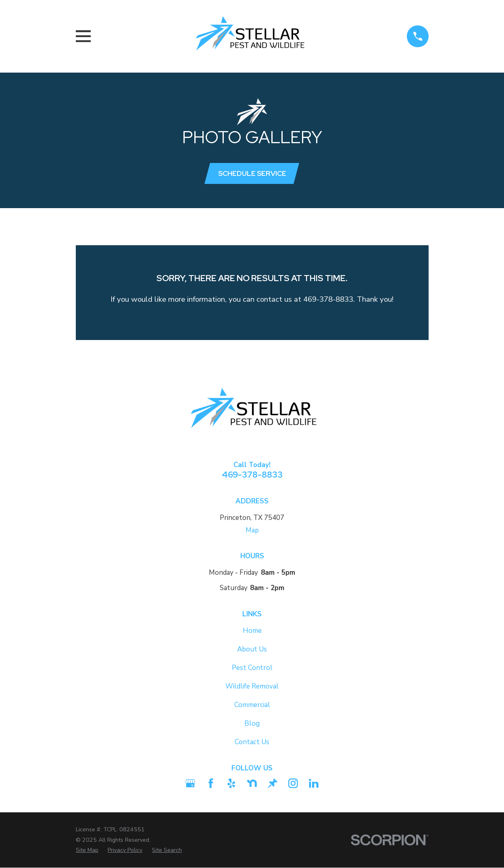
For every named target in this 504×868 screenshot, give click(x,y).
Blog (252, 724)
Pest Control (252, 668)
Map (252, 530)
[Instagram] (293, 784)
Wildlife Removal (252, 686)
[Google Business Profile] (190, 784)
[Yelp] (231, 784)
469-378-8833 (252, 474)
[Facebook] (211, 784)
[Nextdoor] (252, 784)
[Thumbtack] (273, 784)
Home (252, 631)
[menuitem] (87, 851)
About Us (252, 649)
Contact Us (252, 742)
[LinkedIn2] (314, 784)
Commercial (252, 705)
